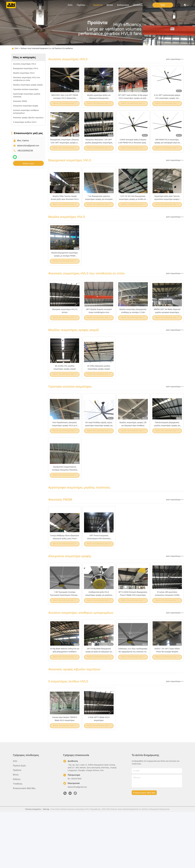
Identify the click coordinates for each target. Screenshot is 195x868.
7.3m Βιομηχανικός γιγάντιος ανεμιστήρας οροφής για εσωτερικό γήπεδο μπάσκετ (99, 213)
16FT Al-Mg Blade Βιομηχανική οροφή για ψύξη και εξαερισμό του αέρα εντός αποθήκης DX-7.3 (99, 703)
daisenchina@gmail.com (28, 146)
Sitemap (46, 865)
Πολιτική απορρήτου (33, 865)
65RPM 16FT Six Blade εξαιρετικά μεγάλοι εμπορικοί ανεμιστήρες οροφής (167, 335)
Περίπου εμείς (83, 5)
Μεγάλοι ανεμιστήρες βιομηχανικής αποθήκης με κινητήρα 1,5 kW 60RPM (133, 335)
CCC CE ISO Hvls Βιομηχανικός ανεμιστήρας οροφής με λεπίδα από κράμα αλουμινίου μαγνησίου (133, 213)
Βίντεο (110, 5)
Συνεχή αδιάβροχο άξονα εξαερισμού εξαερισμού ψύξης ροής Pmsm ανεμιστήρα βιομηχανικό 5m (65, 580)
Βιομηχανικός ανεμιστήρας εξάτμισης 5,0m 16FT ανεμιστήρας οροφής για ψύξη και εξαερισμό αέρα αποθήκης (65, 152)
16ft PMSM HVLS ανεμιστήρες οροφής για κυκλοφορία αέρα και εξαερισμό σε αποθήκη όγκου (167, 152)
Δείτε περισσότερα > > (175, 59)
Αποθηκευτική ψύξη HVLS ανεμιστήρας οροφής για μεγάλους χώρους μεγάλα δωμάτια (99, 642)
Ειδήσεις (17, 835)
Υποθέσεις (18, 840)
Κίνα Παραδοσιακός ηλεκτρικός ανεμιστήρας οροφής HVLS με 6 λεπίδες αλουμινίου (65, 458)
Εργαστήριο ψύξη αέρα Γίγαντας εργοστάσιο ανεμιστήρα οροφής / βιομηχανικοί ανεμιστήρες (167, 213)
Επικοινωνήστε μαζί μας (140, 5)
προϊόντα (98, 5)
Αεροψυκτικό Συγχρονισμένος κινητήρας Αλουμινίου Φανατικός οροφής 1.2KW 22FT (65, 507)
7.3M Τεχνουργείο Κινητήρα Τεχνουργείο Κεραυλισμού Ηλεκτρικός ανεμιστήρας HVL (65, 642)
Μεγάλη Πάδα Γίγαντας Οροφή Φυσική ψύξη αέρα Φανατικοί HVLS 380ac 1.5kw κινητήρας (65, 213)
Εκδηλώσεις (123, 5)
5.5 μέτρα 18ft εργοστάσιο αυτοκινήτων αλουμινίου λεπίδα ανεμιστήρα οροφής (167, 642)
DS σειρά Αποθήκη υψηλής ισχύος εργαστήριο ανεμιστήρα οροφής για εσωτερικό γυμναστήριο (99, 458)
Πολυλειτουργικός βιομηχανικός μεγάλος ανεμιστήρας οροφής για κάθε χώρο (167, 458)
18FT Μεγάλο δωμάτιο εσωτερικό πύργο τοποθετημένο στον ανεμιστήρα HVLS (99, 335)
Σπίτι (70, 5)
